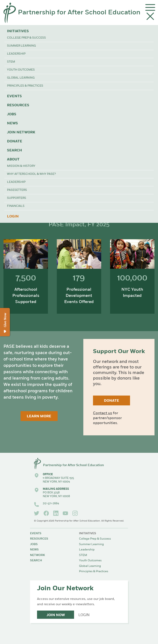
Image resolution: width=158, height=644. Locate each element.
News (12, 123)
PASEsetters (17, 190)
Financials (16, 206)
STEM (11, 62)
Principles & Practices (25, 86)
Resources (18, 105)
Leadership (16, 54)
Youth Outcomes (21, 70)
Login (13, 217)
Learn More (39, 416)
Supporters (17, 198)
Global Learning (21, 78)
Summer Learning (21, 46)
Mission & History (21, 166)
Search (15, 150)
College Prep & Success (26, 38)
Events (14, 96)
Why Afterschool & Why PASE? (31, 174)
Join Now (56, 615)
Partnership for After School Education (79, 13)
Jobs (12, 114)
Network (37, 555)
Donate (15, 141)
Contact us (103, 413)
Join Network (21, 132)
